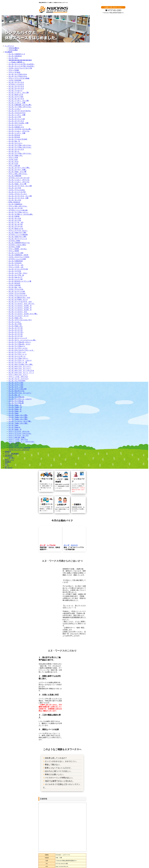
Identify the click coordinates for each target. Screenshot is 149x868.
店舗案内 (73, 496)
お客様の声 (60, 495)
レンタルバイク (76, 475)
